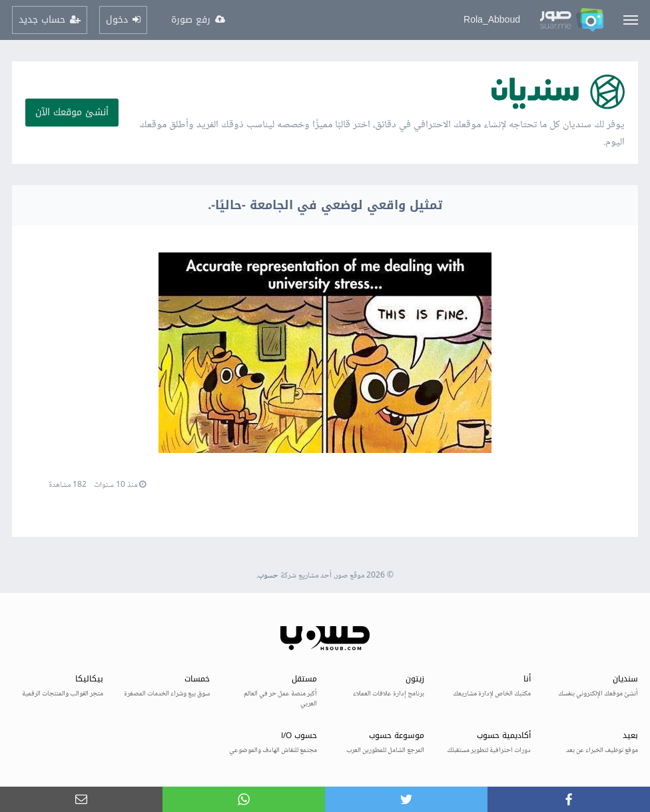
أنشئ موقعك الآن (72, 112)
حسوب (268, 576)
